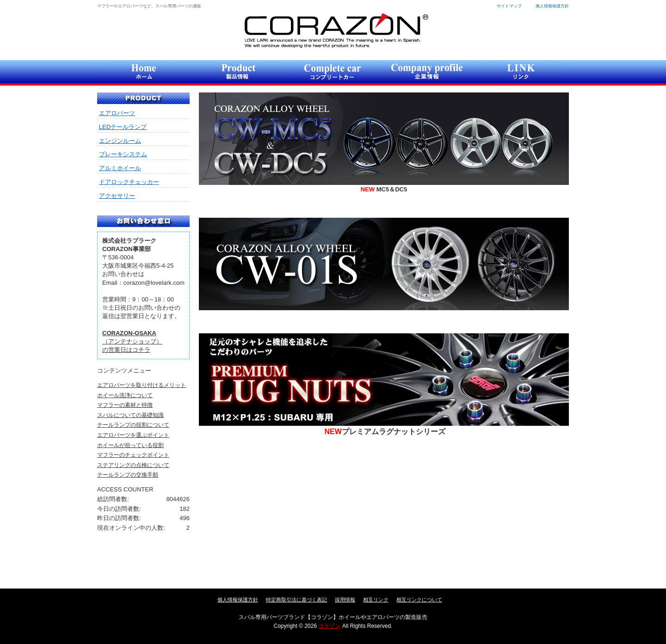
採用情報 (345, 600)
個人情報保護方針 (552, 6)
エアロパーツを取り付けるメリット (142, 385)
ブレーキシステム (123, 154)
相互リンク (376, 600)
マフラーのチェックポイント (133, 455)
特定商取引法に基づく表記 (296, 600)
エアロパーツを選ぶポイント (133, 435)
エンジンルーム (120, 141)
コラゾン (336, 30)
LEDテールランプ (123, 127)
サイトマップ (509, 6)
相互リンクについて (419, 600)
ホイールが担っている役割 (130, 445)
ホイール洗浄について (125, 395)
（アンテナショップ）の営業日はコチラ (132, 341)
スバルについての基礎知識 (130, 415)
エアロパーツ (117, 113)
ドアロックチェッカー (129, 182)
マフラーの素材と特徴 (125, 405)
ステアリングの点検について (133, 465)
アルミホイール (120, 168)
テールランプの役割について (133, 425)
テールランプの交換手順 (128, 475)
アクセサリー (117, 196)
